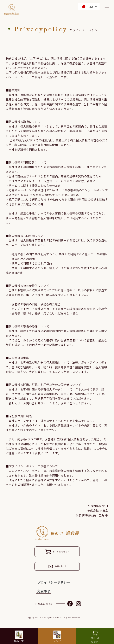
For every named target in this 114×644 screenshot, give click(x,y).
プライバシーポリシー (54, 584)
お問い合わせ (57, 567)
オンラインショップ (57, 552)
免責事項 (44, 592)
